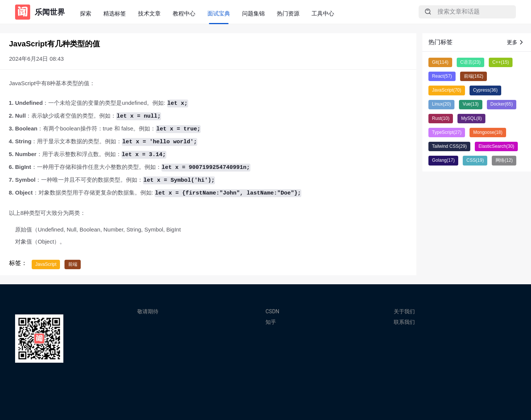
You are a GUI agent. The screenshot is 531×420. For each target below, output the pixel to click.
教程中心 (184, 13)
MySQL (472, 118)
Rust (441, 118)
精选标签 (115, 13)
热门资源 (288, 13)
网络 (504, 160)
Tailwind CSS (450, 146)
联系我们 (404, 322)
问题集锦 (253, 13)
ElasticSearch (496, 146)
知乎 (271, 322)
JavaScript (46, 264)
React (442, 76)
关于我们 (404, 311)
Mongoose (488, 132)
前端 (73, 264)
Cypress (485, 90)
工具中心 (323, 13)
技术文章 (149, 13)
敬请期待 (148, 311)
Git (440, 62)
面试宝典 (219, 13)
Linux (442, 104)
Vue (471, 104)
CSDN (272, 311)
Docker (501, 104)
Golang (444, 160)
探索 (86, 13)
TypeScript (447, 132)
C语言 (470, 62)
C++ (500, 62)
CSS (475, 160)
